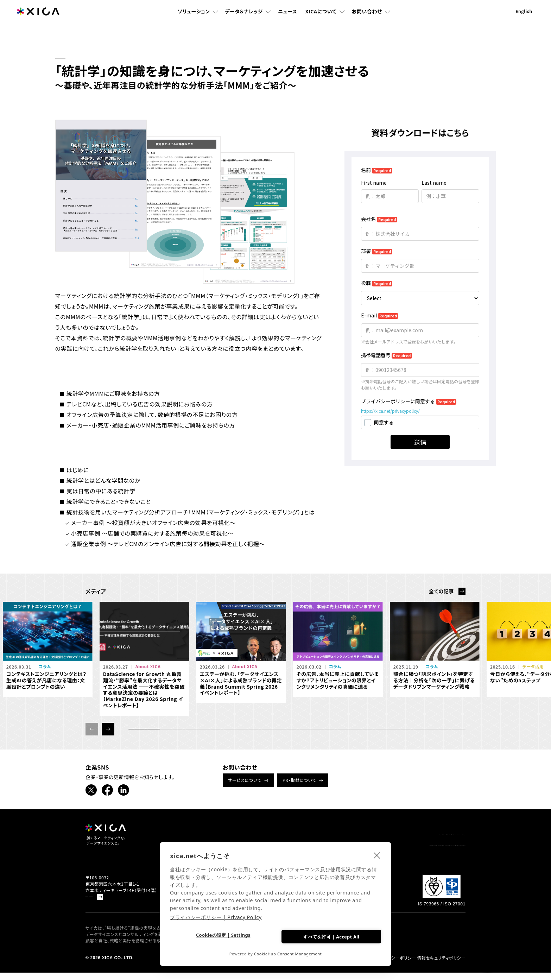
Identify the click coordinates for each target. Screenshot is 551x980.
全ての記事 (441, 591)
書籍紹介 (337, 835)
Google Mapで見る (105, 904)
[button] (108, 729)
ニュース (287, 19)
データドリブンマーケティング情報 (428, 848)
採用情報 (390, 835)
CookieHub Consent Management (288, 954)
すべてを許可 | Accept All (330, 935)
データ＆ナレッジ (244, 19)
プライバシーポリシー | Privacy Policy (216, 916)
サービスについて (245, 780)
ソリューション (194, 19)
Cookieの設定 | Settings (221, 936)
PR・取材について (299, 780)
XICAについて (321, 19)
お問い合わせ (367, 19)
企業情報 (418, 835)
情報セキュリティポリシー (441, 965)
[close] (377, 854)
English (524, 19)
